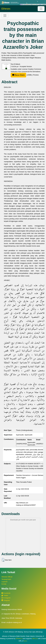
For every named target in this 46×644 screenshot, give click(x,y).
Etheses (6, 9)
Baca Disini (18, 75)
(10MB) (21, 75)
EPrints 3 (19, 638)
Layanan (4, 582)
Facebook (6, 593)
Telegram (6, 600)
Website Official (7, 577)
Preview (36, 75)
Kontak (4, 584)
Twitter (5, 595)
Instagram (6, 598)
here (25, 641)
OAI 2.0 (35, 638)
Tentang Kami (6, 579)
